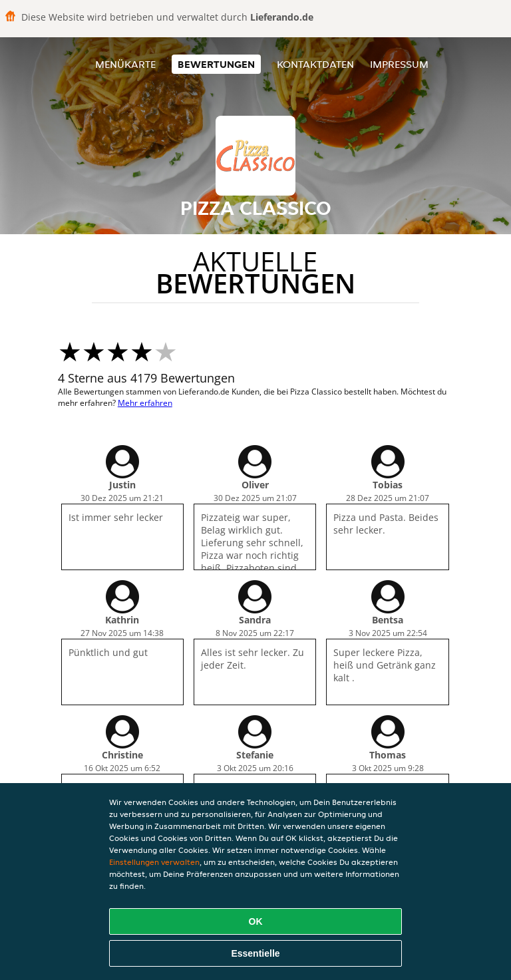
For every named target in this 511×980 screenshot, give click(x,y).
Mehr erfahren (145, 403)
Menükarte (125, 64)
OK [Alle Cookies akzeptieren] (256, 921)
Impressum (399, 64)
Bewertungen (216, 64)
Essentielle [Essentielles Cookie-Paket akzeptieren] (255, 953)
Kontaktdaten (315, 64)
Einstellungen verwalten (154, 862)
